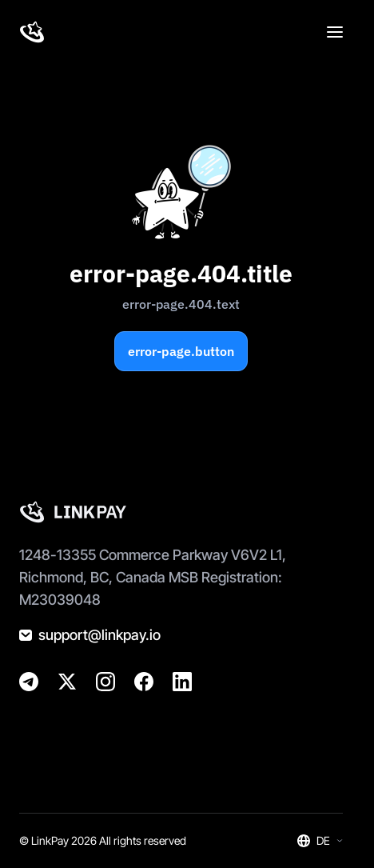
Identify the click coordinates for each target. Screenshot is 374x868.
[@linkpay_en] (29, 682)
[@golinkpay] (67, 682)
